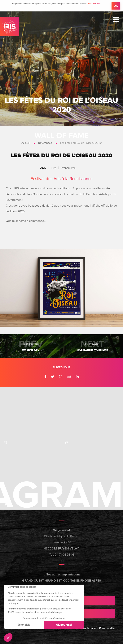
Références (45, 143)
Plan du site (107, 628)
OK (116, 6)
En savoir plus (94, 4)
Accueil (26, 143)
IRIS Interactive (10, 27)
